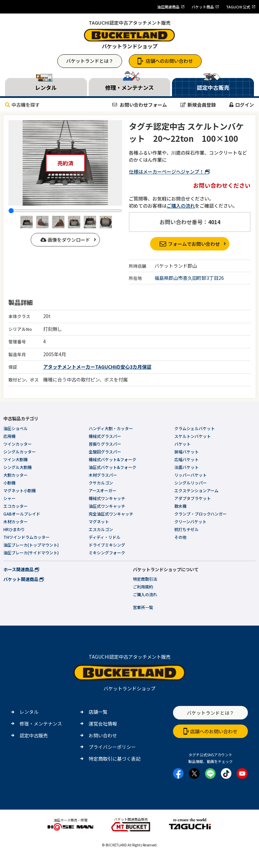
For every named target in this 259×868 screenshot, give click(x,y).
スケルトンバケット (193, 436)
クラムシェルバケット (195, 428)
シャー (9, 498)
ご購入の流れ (181, 206)
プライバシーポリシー (112, 747)
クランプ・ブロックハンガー (200, 514)
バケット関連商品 (24, 579)
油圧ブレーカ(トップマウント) (31, 545)
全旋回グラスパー (105, 452)
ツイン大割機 (16, 459)
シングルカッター (20, 452)
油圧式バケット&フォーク (112, 467)
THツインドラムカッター (26, 537)
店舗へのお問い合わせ (165, 61)
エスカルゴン (101, 529)
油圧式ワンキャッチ (107, 506)
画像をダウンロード (65, 240)
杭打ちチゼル (186, 529)
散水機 (180, 506)
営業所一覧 (143, 607)
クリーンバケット (190, 521)
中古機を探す (22, 105)
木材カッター (16, 521)
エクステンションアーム (196, 490)
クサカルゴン (101, 483)
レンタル (29, 712)
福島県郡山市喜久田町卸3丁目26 (189, 278)
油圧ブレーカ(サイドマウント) (31, 553)
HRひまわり (14, 529)
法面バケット (186, 467)
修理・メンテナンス (41, 724)
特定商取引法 (145, 579)
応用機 (9, 436)
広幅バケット (186, 459)
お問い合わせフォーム (140, 105)
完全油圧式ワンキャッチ (111, 514)
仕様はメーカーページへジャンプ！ (169, 172)
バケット (182, 444)
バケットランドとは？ (90, 61)
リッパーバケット (191, 475)
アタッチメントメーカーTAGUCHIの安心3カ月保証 (97, 367)
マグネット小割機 (20, 490)
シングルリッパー (191, 483)
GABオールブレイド (22, 514)
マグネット (99, 521)
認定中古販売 (34, 735)
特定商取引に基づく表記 (115, 759)
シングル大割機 (18, 467)
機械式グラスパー (105, 436)
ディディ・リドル (105, 537)
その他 (180, 537)
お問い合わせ (103, 735)
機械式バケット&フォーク (112, 459)
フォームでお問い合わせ (190, 244)
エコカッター (16, 506)
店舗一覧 (98, 712)
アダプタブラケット (193, 498)
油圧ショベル (16, 428)
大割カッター (16, 475)
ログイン (242, 105)
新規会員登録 (198, 105)
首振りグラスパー (105, 444)
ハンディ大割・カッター (111, 428)
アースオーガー (103, 490)
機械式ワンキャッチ (107, 498)
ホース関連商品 (21, 569)
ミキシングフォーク (107, 553)
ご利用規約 (143, 587)
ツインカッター (18, 444)
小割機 (9, 483)
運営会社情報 (103, 724)
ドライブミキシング (107, 545)
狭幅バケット (186, 452)
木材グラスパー (103, 475)
